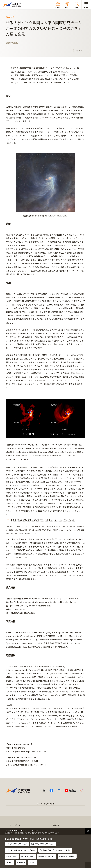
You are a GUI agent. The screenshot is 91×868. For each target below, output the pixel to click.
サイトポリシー (16, 825)
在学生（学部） (12, 856)
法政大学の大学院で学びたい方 (43, 844)
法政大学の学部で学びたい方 (17, 844)
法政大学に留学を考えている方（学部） (21, 850)
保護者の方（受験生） (67, 856)
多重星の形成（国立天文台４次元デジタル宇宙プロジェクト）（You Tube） (43, 520)
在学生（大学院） (28, 856)
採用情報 (56, 825)
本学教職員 (21, 863)
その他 (32, 863)
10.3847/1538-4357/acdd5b (23, 613)
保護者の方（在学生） (47, 856)
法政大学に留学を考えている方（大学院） (55, 850)
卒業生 (9, 863)
